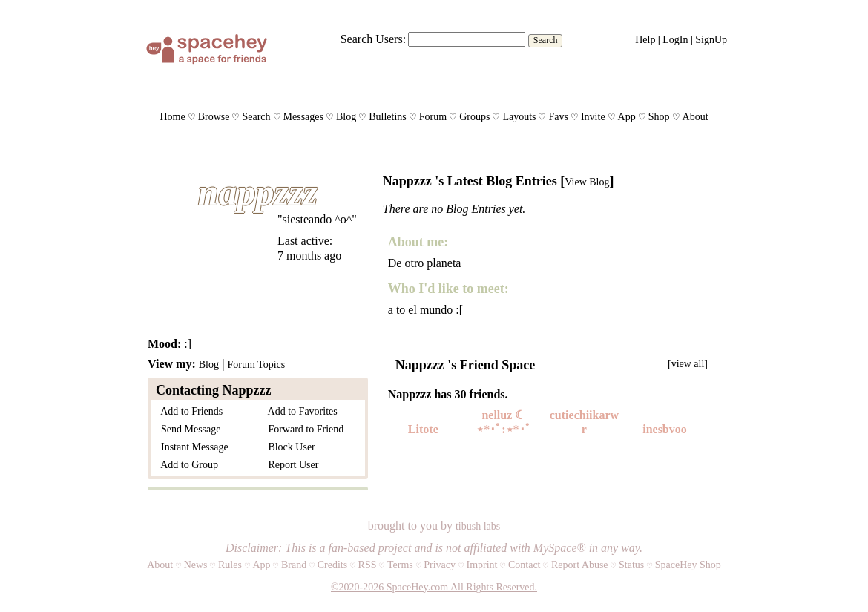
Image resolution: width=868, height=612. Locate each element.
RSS (368, 565)
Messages (303, 117)
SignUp (711, 40)
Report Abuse (580, 565)
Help (645, 40)
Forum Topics (256, 365)
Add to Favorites (300, 411)
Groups (474, 117)
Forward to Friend (303, 429)
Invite (593, 117)
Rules (230, 565)
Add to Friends (189, 411)
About (696, 117)
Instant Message (192, 447)
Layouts (519, 117)
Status (631, 565)
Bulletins (388, 117)
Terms (400, 565)
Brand (294, 565)
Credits (332, 565)
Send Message (188, 429)
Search (546, 40)
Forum (433, 117)
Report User (290, 465)
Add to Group (187, 465)
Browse (214, 117)
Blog (346, 117)
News (196, 565)
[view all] (688, 364)
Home (172, 117)
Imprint (481, 565)
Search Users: (373, 39)
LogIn (675, 40)
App (627, 117)
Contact (525, 565)
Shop (659, 117)
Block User (289, 447)
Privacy (440, 565)
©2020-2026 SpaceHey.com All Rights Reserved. (434, 587)
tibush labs (478, 526)
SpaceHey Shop (688, 565)
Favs (558, 117)
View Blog (587, 182)
